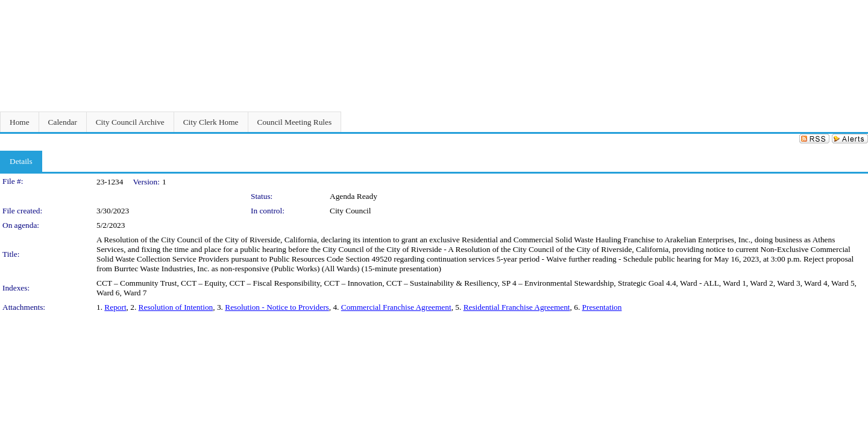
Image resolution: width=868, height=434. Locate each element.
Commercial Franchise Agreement (396, 307)
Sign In (853, 8)
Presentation (602, 307)
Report (115, 307)
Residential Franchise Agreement (517, 307)
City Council (351, 211)
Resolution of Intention (176, 307)
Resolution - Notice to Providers (277, 307)
